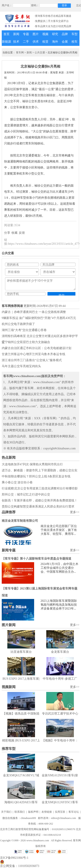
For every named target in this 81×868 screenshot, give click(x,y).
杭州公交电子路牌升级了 (18, 324)
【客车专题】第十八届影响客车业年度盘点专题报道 (37, 559)
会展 (65, 42)
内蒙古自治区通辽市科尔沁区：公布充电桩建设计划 (37, 348)
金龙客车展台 (60, 652)
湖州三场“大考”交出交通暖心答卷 (24, 330)
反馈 (22, 233)
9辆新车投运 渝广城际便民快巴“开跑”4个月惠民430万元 (39, 318)
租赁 (45, 42)
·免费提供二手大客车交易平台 (52, 21)
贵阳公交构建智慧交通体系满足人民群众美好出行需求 (38, 507)
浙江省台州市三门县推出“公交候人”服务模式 (32, 360)
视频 (45, 34)
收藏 (14, 233)
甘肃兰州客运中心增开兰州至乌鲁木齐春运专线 (33, 354)
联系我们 (20, 812)
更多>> (75, 512)
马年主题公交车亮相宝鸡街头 (21, 366)
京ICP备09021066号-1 (14, 858)
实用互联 (60, 812)
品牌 (65, 34)
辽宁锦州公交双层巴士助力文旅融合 (26, 342)
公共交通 (40, 53)
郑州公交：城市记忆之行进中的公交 (26, 494)
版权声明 (33, 812)
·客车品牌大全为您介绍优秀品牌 (53, 26)
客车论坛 (74, 812)
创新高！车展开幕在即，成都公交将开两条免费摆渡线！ (40, 501)
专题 (26, 34)
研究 (55, 34)
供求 (36, 42)
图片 (36, 34)
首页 (6, 34)
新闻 (16, 34)
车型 (75, 34)
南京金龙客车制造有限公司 (20, 521)
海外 (55, 42)
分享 (7, 233)
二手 (26, 42)
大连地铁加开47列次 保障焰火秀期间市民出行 (32, 464)
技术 (16, 42)
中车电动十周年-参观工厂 (60, 679)
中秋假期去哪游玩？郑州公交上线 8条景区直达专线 (36, 476)
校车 (75, 42)
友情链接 (47, 812)
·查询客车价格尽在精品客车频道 (53, 16)
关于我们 (6, 812)
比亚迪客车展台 (21, 652)
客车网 (20, 53)
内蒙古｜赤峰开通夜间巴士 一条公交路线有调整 (34, 312)
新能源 (6, 42)
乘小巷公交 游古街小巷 (17, 482)
